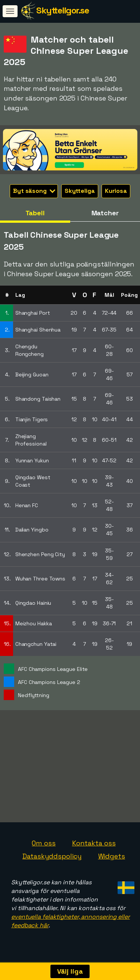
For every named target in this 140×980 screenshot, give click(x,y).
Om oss (43, 847)
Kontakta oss (94, 847)
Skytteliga (80, 191)
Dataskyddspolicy (52, 860)
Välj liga (70, 971)
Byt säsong (34, 191)
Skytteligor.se (63, 10)
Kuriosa (116, 191)
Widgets (112, 860)
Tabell (35, 213)
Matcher (105, 213)
